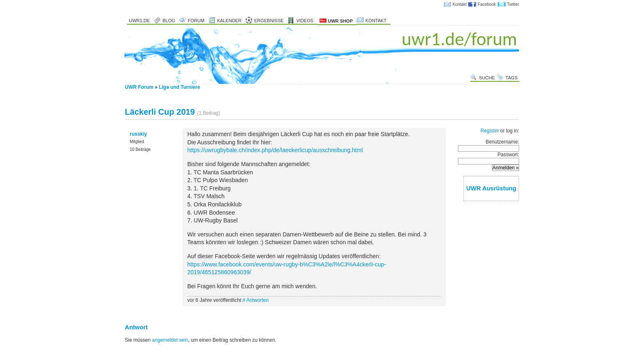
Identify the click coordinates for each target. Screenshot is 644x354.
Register (490, 131)
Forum (196, 21)
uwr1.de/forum (459, 39)
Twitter (513, 4)
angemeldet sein (170, 340)
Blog (169, 21)
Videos (305, 21)
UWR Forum (139, 87)
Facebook (487, 4)
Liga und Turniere (179, 87)
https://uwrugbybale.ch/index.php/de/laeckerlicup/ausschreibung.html (275, 150)
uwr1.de (139, 21)
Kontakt (460, 4)
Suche (487, 78)
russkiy (138, 134)
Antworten (258, 300)
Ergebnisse (269, 21)
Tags (512, 78)
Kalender (229, 21)
